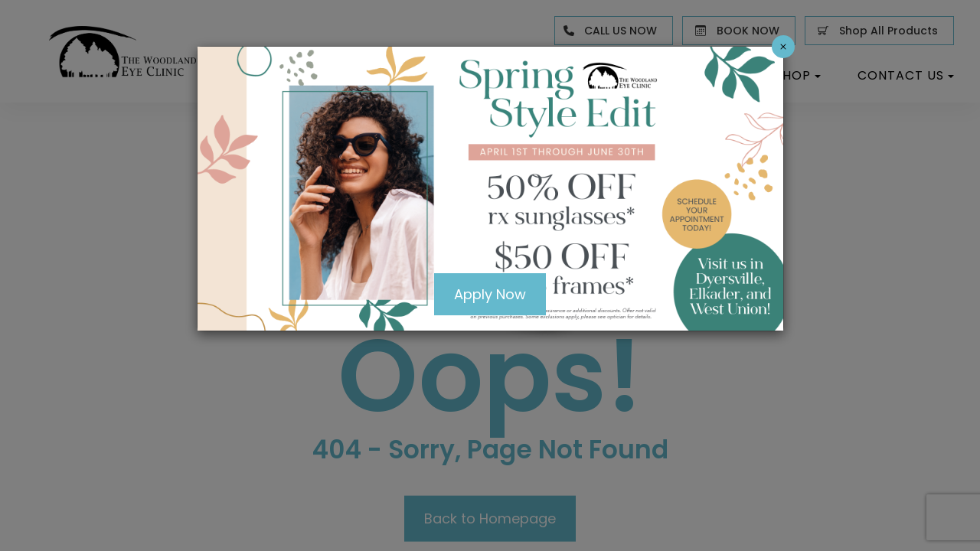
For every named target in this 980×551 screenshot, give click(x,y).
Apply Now (490, 295)
